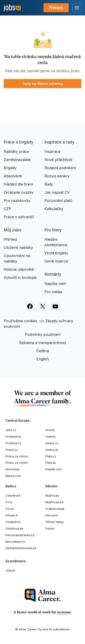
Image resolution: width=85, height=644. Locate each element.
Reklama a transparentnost (43, 343)
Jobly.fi (10, 570)
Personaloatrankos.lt (20, 535)
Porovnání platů (58, 201)
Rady (49, 184)
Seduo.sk (52, 450)
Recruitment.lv (15, 542)
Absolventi (13, 176)
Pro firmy (53, 230)
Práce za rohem (17, 463)
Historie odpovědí (19, 269)
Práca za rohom (17, 456)
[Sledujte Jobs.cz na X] (43, 306)
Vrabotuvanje (55, 509)
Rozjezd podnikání (60, 168)
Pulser (50, 528)
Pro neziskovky (17, 201)
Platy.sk (51, 463)
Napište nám (55, 284)
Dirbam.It (12, 515)
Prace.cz (12, 450)
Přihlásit (56, 8)
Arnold (50, 430)
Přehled (10, 239)
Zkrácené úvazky (19, 192)
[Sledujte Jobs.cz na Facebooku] (30, 306)
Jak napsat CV (57, 192)
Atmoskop (12, 469)
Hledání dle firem (18, 184)
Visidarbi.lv (13, 522)
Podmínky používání (43, 334)
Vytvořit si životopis (20, 277)
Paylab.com (53, 469)
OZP (7, 209)
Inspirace (52, 151)
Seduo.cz (52, 443)
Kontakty (53, 274)
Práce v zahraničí (19, 217)
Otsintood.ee (14, 528)
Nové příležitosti (58, 160)
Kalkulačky (54, 209)
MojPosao (52, 495)
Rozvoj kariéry (57, 176)
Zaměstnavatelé (17, 160)
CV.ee (10, 509)
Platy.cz (51, 456)
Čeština (43, 351)
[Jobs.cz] (12, 8)
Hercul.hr (52, 515)
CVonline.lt (13, 495)
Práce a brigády (18, 142)
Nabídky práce (16, 151)
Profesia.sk (13, 436)
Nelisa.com (13, 476)
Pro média (53, 292)
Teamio (51, 436)
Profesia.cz (13, 443)
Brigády (10, 168)
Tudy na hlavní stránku (42, 84)
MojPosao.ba (54, 502)
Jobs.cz (11, 430)
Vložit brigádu (56, 253)
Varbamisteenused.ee (21, 548)
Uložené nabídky (18, 248)
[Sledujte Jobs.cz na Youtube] (55, 306)
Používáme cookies (20, 321)
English (43, 359)
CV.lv (9, 502)
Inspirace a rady (59, 142)
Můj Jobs (12, 230)
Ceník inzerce (56, 261)
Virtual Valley (55, 522)
